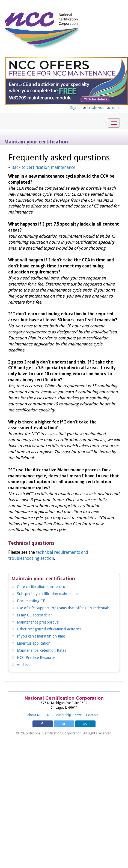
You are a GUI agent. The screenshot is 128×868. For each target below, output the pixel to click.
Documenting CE (31, 601)
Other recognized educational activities (49, 629)
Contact (92, 715)
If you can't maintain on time (41, 636)
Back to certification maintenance (43, 168)
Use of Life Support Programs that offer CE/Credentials (63, 608)
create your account (104, 108)
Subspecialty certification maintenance (49, 594)
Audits (22, 665)
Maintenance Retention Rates (41, 650)
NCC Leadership (59, 715)
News (78, 715)
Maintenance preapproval (38, 622)
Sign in (76, 108)
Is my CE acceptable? (35, 615)
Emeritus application (34, 643)
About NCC (35, 715)
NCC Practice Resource (36, 658)
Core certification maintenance (42, 587)
